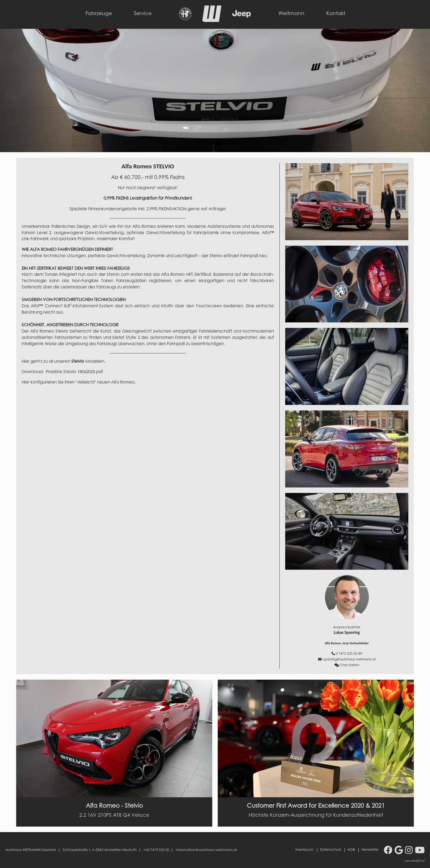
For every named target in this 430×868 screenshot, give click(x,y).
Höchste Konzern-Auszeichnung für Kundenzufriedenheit (316, 816)
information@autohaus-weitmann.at (206, 850)
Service (143, 14)
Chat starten (347, 665)
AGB (351, 850)
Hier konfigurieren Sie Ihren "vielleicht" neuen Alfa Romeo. (79, 383)
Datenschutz (330, 850)
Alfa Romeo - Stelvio (114, 806)
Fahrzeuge (99, 14)
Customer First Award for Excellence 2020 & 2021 (316, 806)
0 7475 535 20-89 (347, 654)
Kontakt (336, 14)
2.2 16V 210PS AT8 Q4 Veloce (114, 816)
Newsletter (370, 850)
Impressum (304, 850)
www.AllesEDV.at (415, 861)
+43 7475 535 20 (156, 850)
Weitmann (291, 14)
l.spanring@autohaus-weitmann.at (347, 659)
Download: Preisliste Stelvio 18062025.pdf (62, 372)
